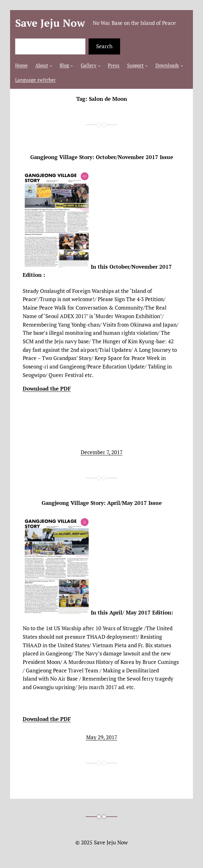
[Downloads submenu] (182, 66)
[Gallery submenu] (99, 66)
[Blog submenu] (72, 66)
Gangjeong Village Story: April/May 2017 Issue (102, 503)
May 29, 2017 (102, 737)
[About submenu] (51, 66)
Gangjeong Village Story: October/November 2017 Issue (102, 157)
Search (104, 46)
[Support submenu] (146, 66)
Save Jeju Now (50, 23)
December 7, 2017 (102, 452)
